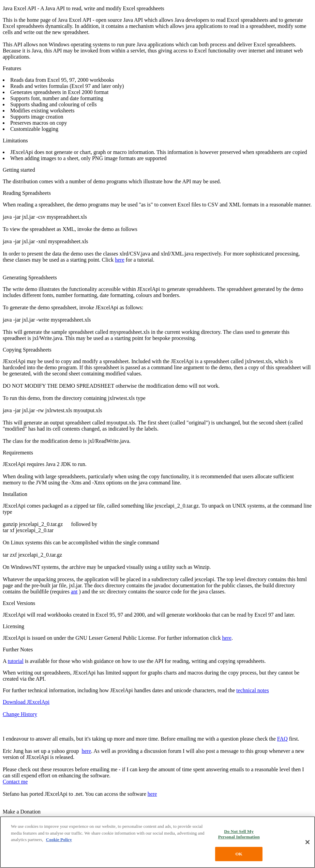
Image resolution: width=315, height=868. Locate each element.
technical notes (253, 690)
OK (239, 854)
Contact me (15, 782)
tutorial (16, 661)
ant (74, 592)
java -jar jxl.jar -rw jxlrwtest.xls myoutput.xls (52, 410)
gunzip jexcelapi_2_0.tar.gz (33, 524)
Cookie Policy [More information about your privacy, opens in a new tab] (59, 840)
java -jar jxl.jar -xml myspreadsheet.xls (46, 241)
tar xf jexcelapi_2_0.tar (28, 530)
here (120, 260)
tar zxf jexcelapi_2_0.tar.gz (32, 555)
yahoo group (65, 751)
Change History (20, 714)
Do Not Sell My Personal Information (239, 834)
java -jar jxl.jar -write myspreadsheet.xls (47, 320)
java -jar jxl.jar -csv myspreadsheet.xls (45, 217)
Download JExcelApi (26, 702)
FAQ (282, 739)
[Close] (307, 842)
